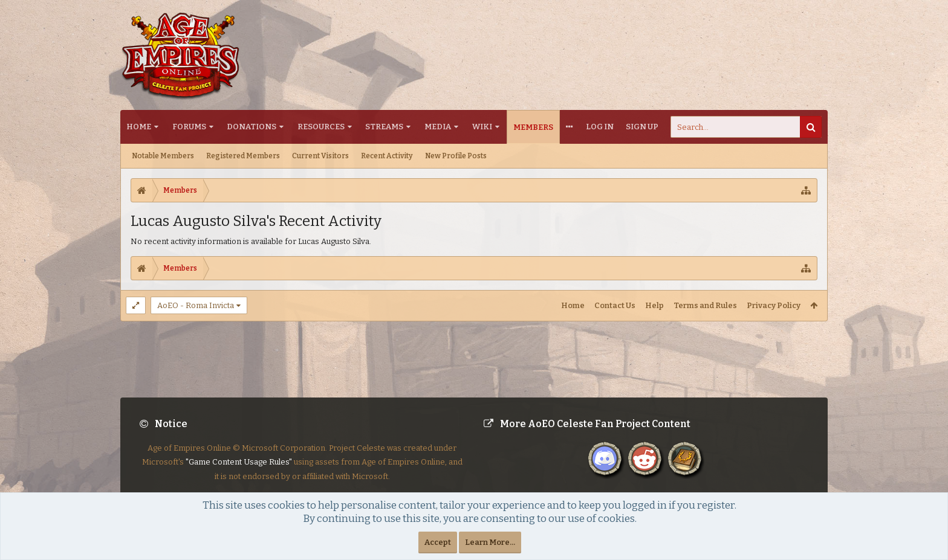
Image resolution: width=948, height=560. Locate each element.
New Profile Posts (456, 156)
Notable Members (163, 156)
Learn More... (490, 542)
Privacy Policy (774, 305)
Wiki (482, 127)
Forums (189, 127)
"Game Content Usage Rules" (239, 471)
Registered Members (243, 156)
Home (139, 127)
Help (654, 305)
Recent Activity (387, 156)
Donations (252, 127)
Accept (438, 542)
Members (533, 127)
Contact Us (615, 305)
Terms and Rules (705, 305)
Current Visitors (320, 156)
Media (438, 127)
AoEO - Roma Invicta (196, 305)
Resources (321, 127)
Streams (384, 127)
